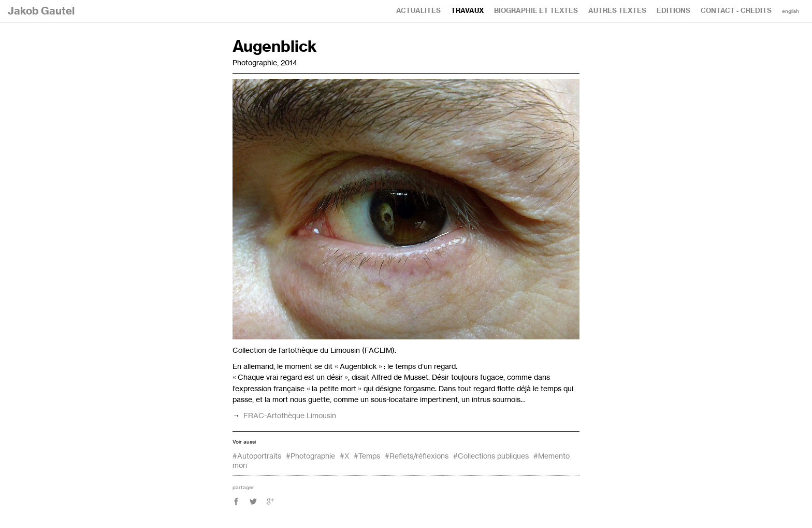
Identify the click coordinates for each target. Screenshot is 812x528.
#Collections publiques (491, 456)
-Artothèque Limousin (290, 415)
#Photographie (310, 456)
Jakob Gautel (41, 11)
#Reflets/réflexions (417, 456)
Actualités (418, 11)
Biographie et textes (536, 11)
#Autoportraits (257, 456)
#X (344, 456)
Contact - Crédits (736, 11)
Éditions (673, 11)
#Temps (367, 456)
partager (243, 487)
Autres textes (617, 11)
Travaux (467, 11)
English (791, 11)
